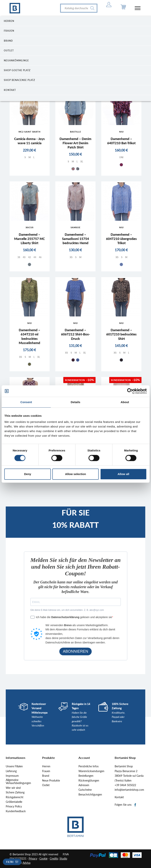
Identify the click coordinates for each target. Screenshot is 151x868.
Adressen (84, 785)
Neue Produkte (51, 781)
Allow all (123, 474)
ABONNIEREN (75, 651)
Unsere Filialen (14, 766)
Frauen (46, 771)
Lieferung (11, 771)
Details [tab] (76, 402)
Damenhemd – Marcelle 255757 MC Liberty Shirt (29, 239)
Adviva (27, 863)
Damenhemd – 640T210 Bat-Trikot (121, 141)
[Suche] (79, 8)
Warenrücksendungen (91, 771)
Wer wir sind (13, 788)
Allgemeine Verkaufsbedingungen (18, 782)
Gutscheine (85, 790)
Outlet (46, 785)
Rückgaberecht (15, 797)
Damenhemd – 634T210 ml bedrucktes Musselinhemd (29, 336)
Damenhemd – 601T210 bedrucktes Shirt (121, 334)
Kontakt (119, 797)
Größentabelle (14, 802)
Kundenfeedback (16, 811)
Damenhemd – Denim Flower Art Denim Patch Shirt (75, 143)
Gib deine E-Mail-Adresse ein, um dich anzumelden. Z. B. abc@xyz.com (67, 610)
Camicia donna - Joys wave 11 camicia (29, 141)
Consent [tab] (26, 402)
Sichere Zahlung (15, 792)
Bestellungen (86, 776)
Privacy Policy (14, 806)
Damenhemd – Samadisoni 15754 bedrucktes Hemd (75, 239)
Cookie (43, 859)
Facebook (135, 805)
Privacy (33, 859)
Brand (46, 776)
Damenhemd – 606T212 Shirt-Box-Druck (75, 334)
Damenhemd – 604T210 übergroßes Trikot (121, 239)
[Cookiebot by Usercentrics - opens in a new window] (130, 391)
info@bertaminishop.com (129, 790)
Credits (54, 859)
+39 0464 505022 (125, 785)
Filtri (10, 862)
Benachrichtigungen (90, 795)
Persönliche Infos (89, 766)
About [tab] (125, 402)
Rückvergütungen (89, 781)
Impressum (12, 776)
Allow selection (75, 474)
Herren (46, 766)
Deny (28, 474)
